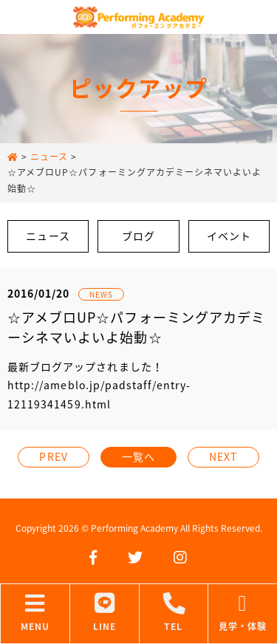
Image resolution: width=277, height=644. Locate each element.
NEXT (223, 456)
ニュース (48, 236)
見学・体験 (243, 613)
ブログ (138, 236)
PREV (53, 456)
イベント (229, 236)
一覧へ (138, 456)
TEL (174, 613)
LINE (105, 613)
